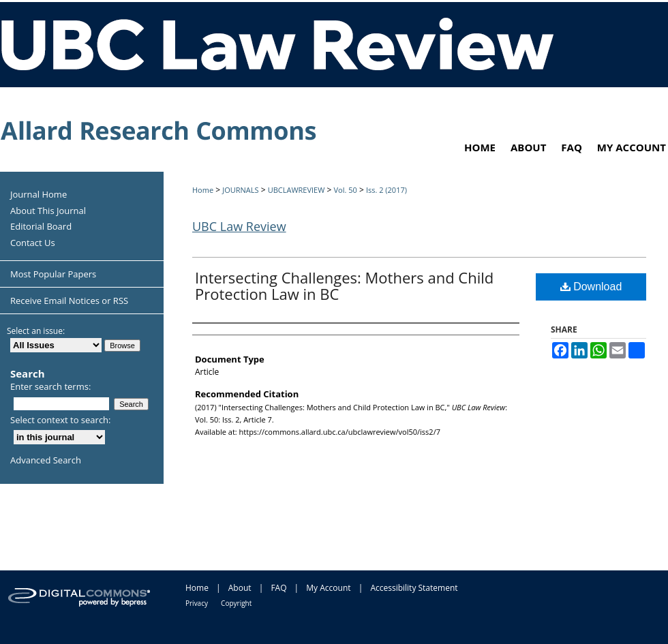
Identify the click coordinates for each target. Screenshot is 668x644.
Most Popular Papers (53, 274)
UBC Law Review (239, 226)
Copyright (236, 603)
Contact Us (33, 243)
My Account (328, 588)
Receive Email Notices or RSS (69, 301)
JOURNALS (240, 190)
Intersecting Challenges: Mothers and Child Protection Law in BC (344, 286)
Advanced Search (46, 460)
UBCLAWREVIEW (297, 190)
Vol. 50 (345, 190)
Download (591, 287)
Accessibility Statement (414, 588)
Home (203, 190)
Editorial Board (41, 227)
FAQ (278, 588)
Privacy (197, 603)
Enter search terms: (50, 386)
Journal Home (39, 195)
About (240, 588)
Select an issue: (36, 331)
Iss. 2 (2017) (386, 190)
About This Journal (48, 211)
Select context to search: (61, 420)
